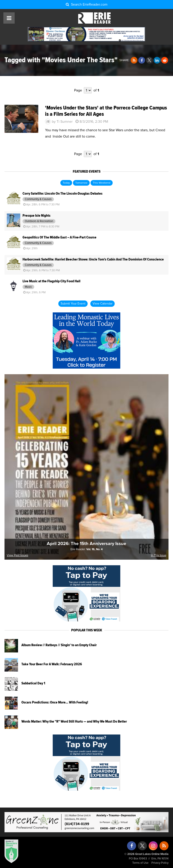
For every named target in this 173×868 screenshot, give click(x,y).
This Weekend (102, 183)
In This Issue (159, 555)
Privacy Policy (160, 863)
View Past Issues (17, 555)
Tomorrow (81, 183)
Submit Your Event (73, 304)
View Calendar (102, 304)
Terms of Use (140, 863)
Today (66, 183)
